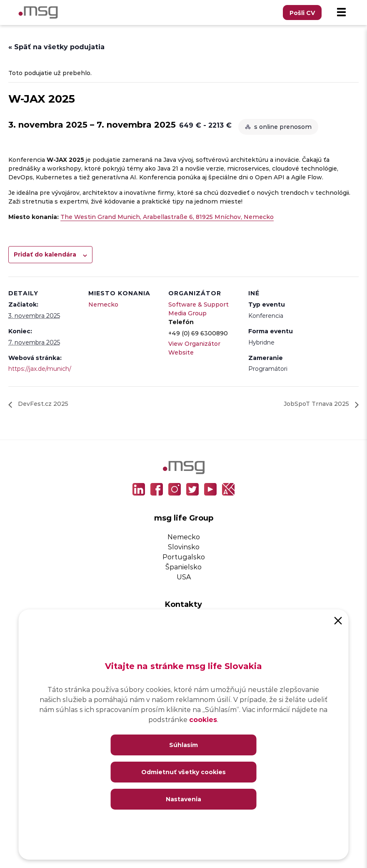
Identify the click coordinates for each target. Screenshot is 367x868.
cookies (203, 719)
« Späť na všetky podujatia (56, 47)
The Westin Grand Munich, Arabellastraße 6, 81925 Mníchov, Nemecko (167, 217)
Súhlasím (183, 745)
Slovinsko (184, 547)
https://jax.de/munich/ (40, 369)
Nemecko (103, 304)
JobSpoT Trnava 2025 (317, 404)
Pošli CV (302, 13)
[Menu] (341, 13)
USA (184, 577)
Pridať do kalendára (45, 254)
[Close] (338, 620)
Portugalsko (184, 557)
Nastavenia (183, 799)
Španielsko (183, 567)
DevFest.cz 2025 (42, 404)
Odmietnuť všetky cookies (183, 772)
